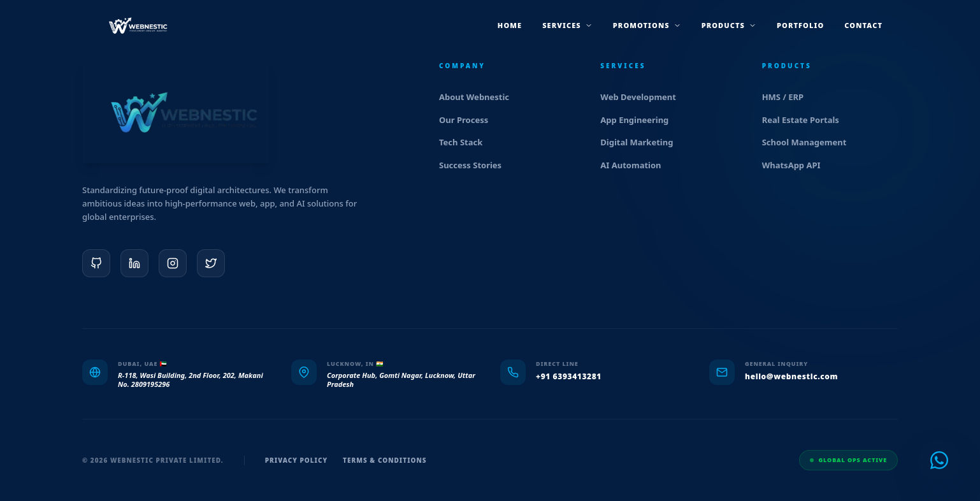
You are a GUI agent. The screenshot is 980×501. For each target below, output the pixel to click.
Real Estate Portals (806, 120)
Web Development (644, 97)
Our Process (469, 120)
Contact (863, 25)
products (729, 25)
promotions (647, 25)
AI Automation (636, 165)
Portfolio (800, 25)
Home (510, 25)
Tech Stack (466, 142)
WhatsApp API (797, 165)
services (567, 25)
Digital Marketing (642, 142)
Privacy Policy (296, 460)
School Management (810, 142)
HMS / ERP (788, 97)
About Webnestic (479, 97)
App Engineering (640, 120)
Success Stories (476, 165)
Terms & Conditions (385, 460)
